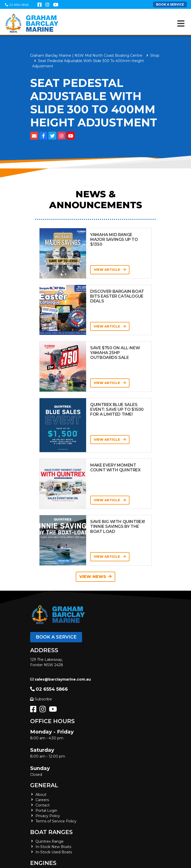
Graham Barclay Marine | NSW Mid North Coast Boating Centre (86, 55)
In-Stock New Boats (53, 847)
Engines (43, 863)
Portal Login (46, 811)
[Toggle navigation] (181, 24)
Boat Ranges (51, 832)
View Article (110, 269)
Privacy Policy (48, 816)
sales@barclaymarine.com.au (61, 679)
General (44, 785)
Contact (43, 805)
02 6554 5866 (17, 5)
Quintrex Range (50, 841)
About (41, 795)
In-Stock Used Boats (54, 852)
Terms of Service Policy (56, 821)
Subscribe (41, 699)
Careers (42, 800)
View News (95, 577)
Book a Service (56, 637)
